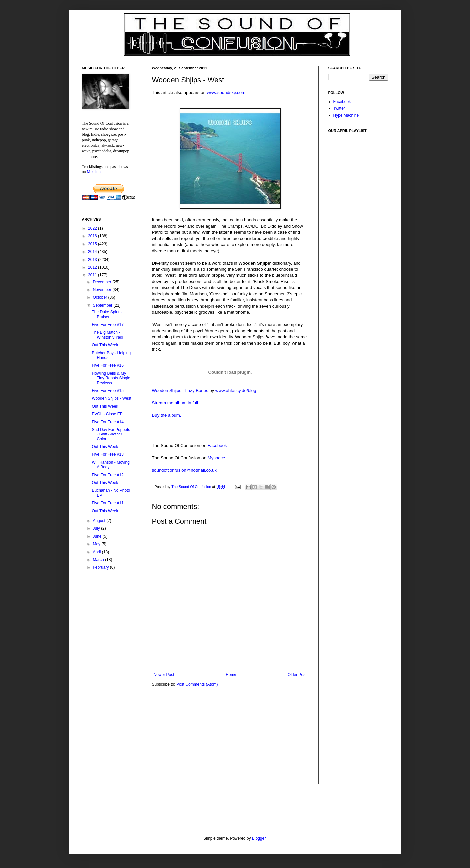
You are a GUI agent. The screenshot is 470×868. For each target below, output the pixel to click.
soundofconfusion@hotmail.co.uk (184, 470)
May (97, 544)
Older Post (297, 675)
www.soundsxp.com (226, 92)
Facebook (217, 446)
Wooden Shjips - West (111, 398)
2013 (93, 260)
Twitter (339, 108)
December (103, 282)
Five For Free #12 (108, 475)
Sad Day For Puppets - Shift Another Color (111, 434)
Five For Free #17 (108, 325)
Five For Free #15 (108, 391)
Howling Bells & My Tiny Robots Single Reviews (111, 378)
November (103, 290)
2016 (93, 236)
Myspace (216, 458)
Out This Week (105, 345)
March (99, 560)
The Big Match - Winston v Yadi (107, 335)
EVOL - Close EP (107, 414)
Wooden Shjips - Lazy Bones (180, 390)
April (97, 552)
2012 (93, 267)
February (101, 567)
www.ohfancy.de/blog (236, 390)
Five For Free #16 (108, 365)
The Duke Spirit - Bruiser (107, 314)
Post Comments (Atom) (197, 684)
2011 (93, 275)
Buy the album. (167, 415)
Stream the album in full (175, 403)
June (98, 536)
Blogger (259, 838)
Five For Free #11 (108, 503)
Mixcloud (95, 172)
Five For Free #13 (108, 454)
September (103, 305)
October (100, 297)
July (97, 528)
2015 (93, 244)
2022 (93, 228)
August (100, 521)
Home (231, 675)
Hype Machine (346, 115)
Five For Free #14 (108, 422)
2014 (93, 252)
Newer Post (164, 675)
